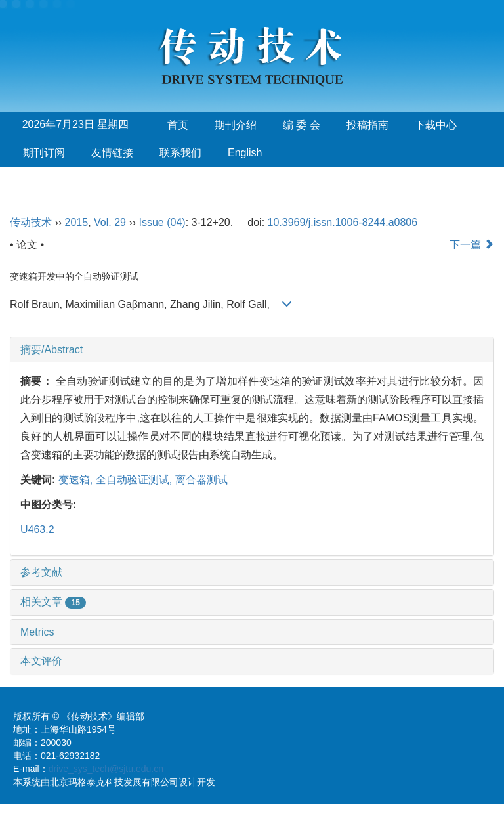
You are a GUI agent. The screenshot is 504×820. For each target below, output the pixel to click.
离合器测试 (201, 480)
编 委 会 (302, 125)
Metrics (37, 632)
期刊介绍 (236, 125)
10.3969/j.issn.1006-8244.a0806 (343, 222)
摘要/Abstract (52, 350)
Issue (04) (162, 222)
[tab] (252, 350)
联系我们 (180, 153)
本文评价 (41, 661)
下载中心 (436, 125)
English (245, 153)
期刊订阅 (44, 153)
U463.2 (37, 529)
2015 (77, 222)
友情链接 (112, 153)
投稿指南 (367, 125)
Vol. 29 (110, 222)
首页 (178, 125)
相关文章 (53, 602)
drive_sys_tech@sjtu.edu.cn (106, 769)
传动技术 (31, 222)
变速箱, (77, 480)
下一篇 (472, 245)
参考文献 (41, 572)
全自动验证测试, (136, 480)
